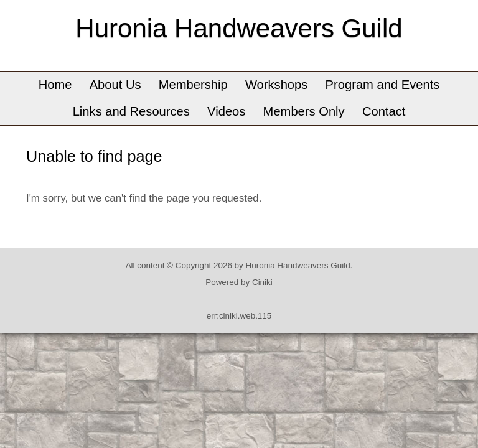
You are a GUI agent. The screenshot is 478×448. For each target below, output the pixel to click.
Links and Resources (131, 111)
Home (55, 85)
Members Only (304, 111)
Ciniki (262, 282)
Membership (193, 85)
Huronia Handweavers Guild (239, 28)
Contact (384, 111)
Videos (226, 111)
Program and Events (383, 85)
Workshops (276, 85)
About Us (115, 85)
